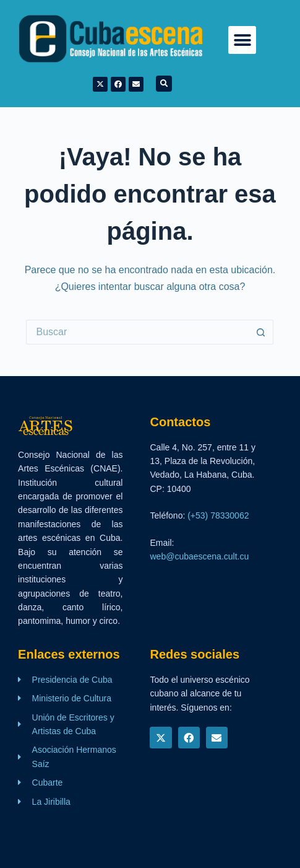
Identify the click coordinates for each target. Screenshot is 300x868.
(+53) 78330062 (218, 515)
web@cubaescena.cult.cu (199, 556)
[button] (242, 40)
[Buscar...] (137, 332)
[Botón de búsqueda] (261, 332)
